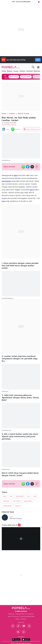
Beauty (10, 71)
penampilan (6, 181)
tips (3, 201)
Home (4, 71)
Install (38, 60)
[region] (21, 30)
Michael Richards (16, 519)
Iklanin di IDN (14, 77)
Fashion (22, 71)
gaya (32, 190)
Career (16, 71)
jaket (16, 175)
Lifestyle (29, 71)
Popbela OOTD (26, 77)
